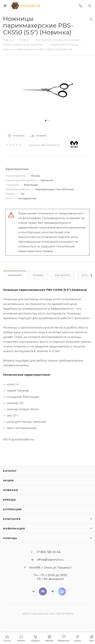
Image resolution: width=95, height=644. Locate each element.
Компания (12, 519)
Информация (14, 529)
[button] (46, 121)
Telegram (52, 591)
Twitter (43, 591)
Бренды (9, 500)
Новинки (11, 490)
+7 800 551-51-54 (48, 552)
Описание (15, 275)
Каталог (10, 471)
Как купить (63, 275)
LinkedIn (62, 591)
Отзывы (38, 275)
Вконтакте (33, 591)
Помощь (10, 538)
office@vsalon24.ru (50, 560)
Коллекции (12, 509)
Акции (8, 480)
